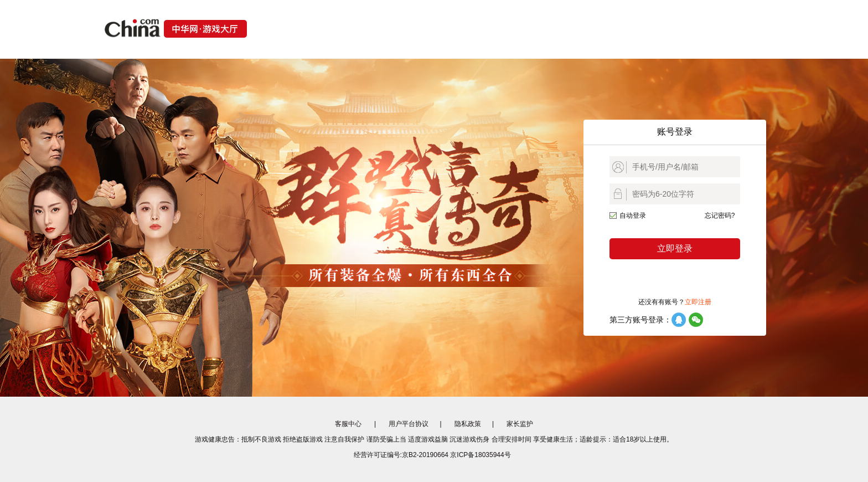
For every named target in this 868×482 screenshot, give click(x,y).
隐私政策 (468, 424)
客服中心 (348, 424)
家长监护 (520, 424)
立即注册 (698, 302)
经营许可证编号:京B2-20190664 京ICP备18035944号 (432, 455)
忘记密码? (720, 216)
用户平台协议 (409, 424)
